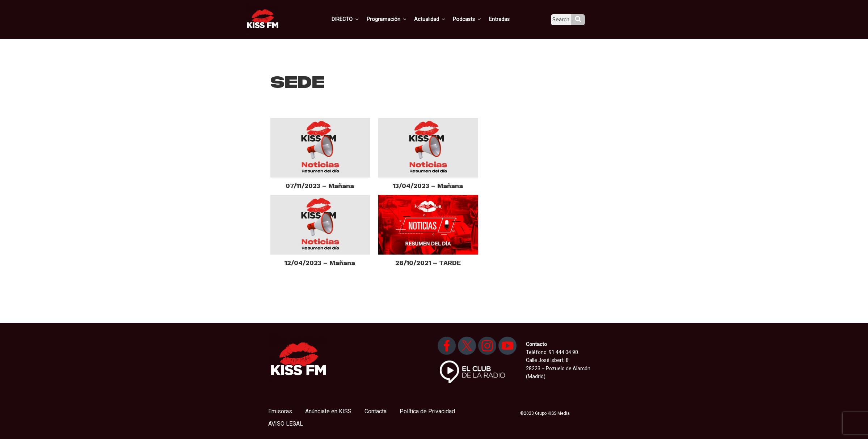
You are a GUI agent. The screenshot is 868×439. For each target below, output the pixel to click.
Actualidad (439, 19)
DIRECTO (357, 19)
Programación (397, 19)
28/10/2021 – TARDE (428, 263)
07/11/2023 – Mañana (320, 186)
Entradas (506, 19)
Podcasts (475, 19)
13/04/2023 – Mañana (428, 186)
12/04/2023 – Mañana (320, 263)
